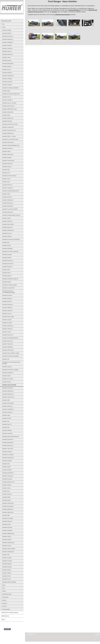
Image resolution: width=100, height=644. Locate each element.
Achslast (54, 12)
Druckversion (29, 634)
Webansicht (97, 635)
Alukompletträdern (74, 10)
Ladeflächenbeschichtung (62, 15)
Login (98, 633)
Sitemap (34, 634)
